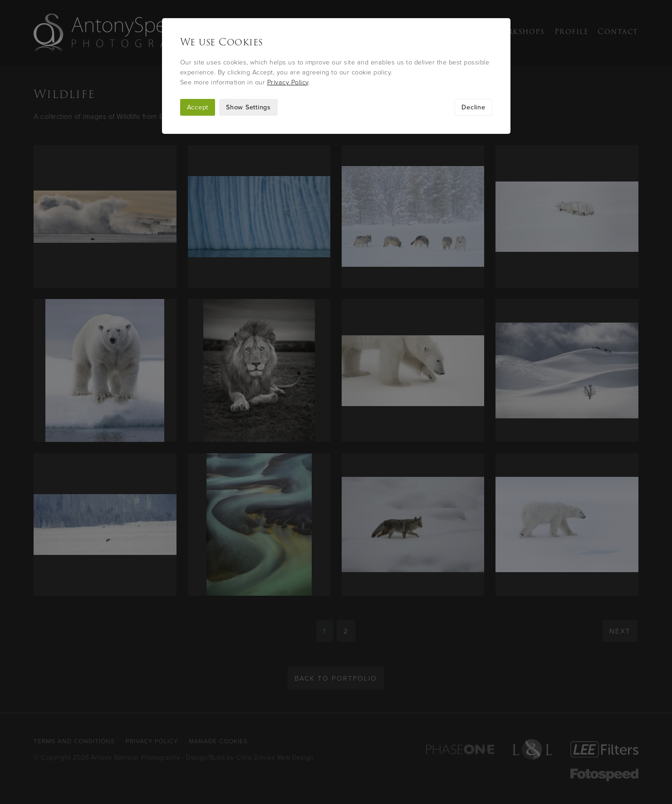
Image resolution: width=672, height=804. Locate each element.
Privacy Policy (288, 82)
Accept (198, 107)
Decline (473, 107)
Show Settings (248, 107)
